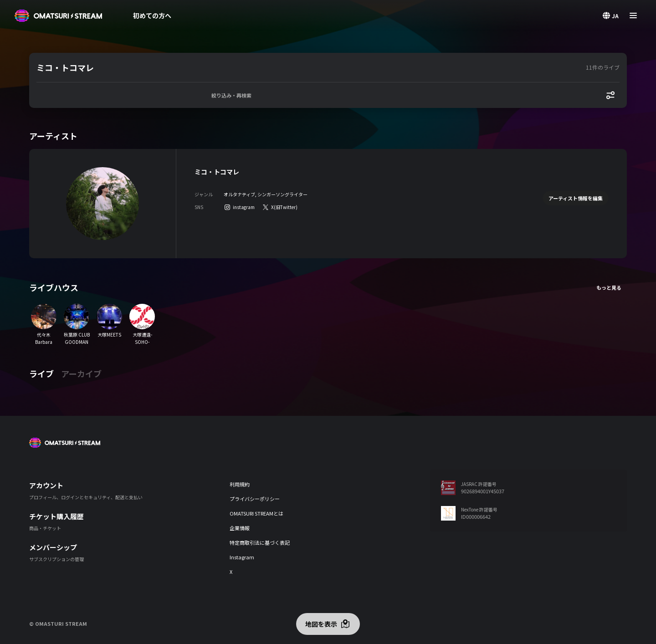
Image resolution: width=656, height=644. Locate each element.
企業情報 (240, 528)
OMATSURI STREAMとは (256, 513)
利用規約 (240, 484)
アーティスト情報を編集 (576, 198)
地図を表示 (321, 624)
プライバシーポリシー (255, 499)
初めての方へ (152, 15)
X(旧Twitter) (284, 207)
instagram (244, 207)
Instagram (242, 557)
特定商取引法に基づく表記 (260, 542)
